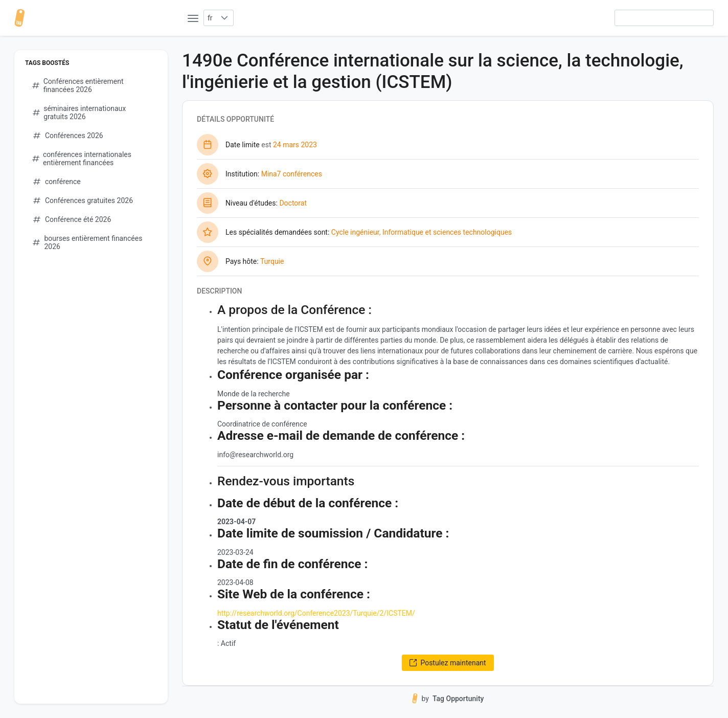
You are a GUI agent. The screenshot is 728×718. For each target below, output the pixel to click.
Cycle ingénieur (355, 232)
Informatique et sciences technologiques (447, 232)
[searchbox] (664, 18)
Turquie (272, 261)
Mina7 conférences (292, 174)
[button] (225, 18)
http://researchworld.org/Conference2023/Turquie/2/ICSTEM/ (316, 613)
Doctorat (293, 203)
